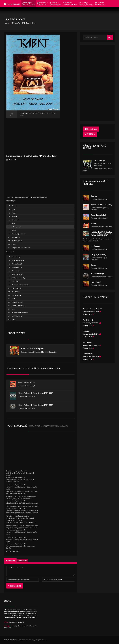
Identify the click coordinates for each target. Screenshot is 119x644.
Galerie (70, 4)
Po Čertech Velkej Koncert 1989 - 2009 (38, 393)
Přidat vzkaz (22, 561)
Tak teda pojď (37, 348)
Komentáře (10, 560)
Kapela (56, 4)
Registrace (91, 129)
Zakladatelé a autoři (17, 622)
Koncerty (42, 4)
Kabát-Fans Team (19, 640)
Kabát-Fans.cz (13, 4)
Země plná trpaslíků (49, 352)
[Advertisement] (33, 135)
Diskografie (29, 4)
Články (86, 4)
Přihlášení (90, 134)
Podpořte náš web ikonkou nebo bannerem (21, 627)
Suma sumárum (29, 382)
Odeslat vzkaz (15, 586)
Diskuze (100, 4)
